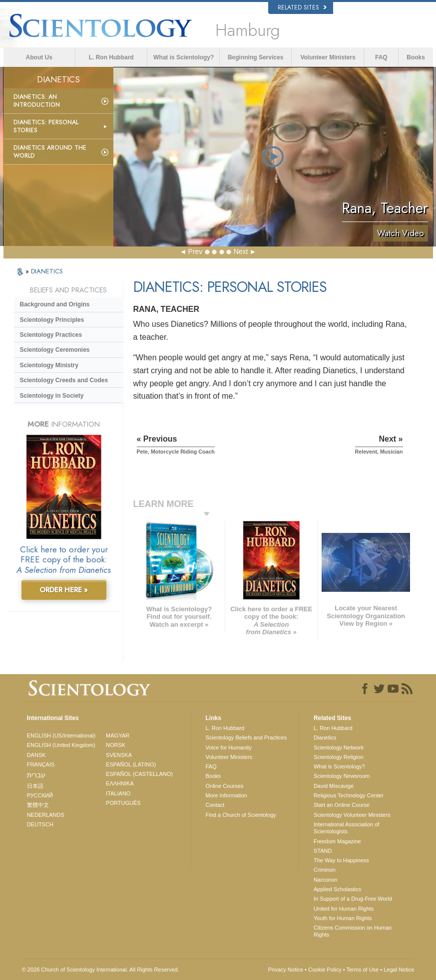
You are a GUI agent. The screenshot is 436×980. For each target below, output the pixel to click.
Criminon (325, 870)
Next (241, 251)
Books (416, 57)
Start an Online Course (342, 805)
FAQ (381, 57)
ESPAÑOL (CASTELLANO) (139, 774)
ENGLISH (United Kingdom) (61, 745)
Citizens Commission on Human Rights (353, 931)
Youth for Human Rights (343, 918)
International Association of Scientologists (346, 828)
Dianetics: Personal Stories (46, 126)
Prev (196, 251)
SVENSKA (119, 755)
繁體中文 (38, 805)
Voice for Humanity (229, 747)
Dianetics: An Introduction (37, 101)
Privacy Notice (286, 970)
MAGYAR (118, 735)
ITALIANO (118, 793)
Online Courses (225, 786)
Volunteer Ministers (328, 57)
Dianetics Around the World (50, 152)
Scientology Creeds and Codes (64, 380)
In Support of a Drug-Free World (353, 899)
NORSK (116, 745)
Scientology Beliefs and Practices (246, 737)
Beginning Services (255, 57)
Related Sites (302, 7)
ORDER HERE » (64, 590)
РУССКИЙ (40, 795)
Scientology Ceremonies (55, 350)
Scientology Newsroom (342, 776)
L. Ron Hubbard (111, 57)
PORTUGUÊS (123, 803)
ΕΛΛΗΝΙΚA (120, 783)
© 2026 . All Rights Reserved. (101, 970)
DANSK (36, 755)
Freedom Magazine (337, 841)
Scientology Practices (51, 335)
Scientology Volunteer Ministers (352, 815)
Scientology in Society (52, 396)
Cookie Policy (325, 970)
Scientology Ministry (49, 365)
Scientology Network (339, 747)
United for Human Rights (344, 909)
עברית (36, 775)
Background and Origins (55, 304)
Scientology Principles (52, 320)
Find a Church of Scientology (241, 815)
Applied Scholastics (337, 889)
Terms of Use (362, 970)
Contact (215, 805)
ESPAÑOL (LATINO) (131, 764)
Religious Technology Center (349, 795)
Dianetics (325, 737)
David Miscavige (334, 786)
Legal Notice (399, 970)
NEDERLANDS (46, 815)
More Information (226, 795)
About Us (39, 57)
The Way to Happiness (341, 860)
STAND (323, 851)
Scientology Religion (339, 757)
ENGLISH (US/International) (61, 735)
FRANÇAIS (41, 764)
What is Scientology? (184, 57)
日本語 (35, 786)
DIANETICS (47, 271)
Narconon (326, 880)
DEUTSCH (40, 824)
